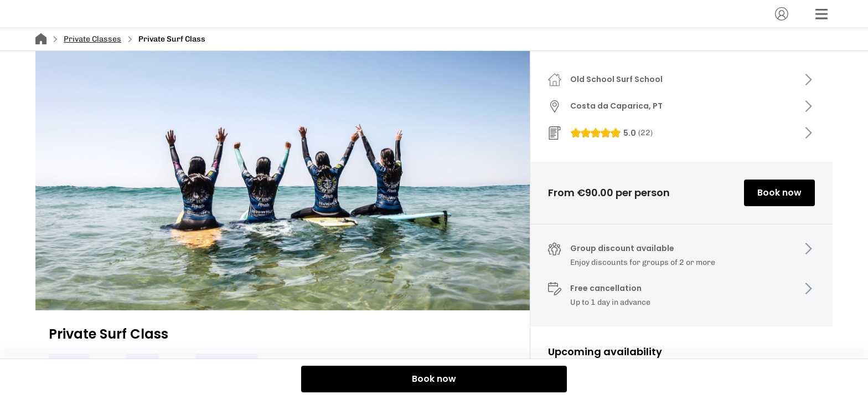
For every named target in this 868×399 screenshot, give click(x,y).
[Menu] (821, 14)
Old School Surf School (616, 79)
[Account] (782, 14)
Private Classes (92, 39)
